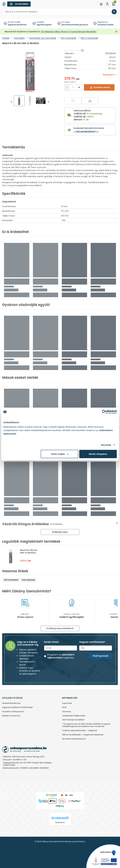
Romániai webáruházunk (74, 739)
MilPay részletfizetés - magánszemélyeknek (83, 735)
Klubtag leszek (101, 656)
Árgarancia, (103, 22)
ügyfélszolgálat (44, 25)
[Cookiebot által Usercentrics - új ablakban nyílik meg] (104, 412)
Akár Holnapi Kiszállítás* (73, 720)
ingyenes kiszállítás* (17, 25)
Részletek (106, 445)
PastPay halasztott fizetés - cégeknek (80, 731)
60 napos (66, 22)
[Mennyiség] (73, 87)
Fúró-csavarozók (28, 580)
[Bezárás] (116, 32)
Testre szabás (60, 454)
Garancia (67, 712)
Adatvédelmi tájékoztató (74, 716)
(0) (82, 50)
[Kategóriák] (19, 4)
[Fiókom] (107, 4)
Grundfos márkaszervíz (13, 712)
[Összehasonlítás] (90, 101)
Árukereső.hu (60, 822)
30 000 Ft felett (14, 22)
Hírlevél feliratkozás (11, 703)
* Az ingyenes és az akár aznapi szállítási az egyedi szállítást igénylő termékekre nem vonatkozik (86, 725)
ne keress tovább (105, 25)
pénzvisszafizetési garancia (75, 25)
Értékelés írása (60, 532)
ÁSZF (64, 707)
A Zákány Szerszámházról (60, 628)
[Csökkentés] (67, 87)
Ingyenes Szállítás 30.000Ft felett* (18, 707)
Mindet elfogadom (98, 454)
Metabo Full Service (11, 716)
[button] (11, 102)
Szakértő (40, 22)
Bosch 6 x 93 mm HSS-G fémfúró (29, 551)
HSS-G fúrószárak (11, 580)
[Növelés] (79, 87)
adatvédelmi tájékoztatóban (61, 656)
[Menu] (101, 4)
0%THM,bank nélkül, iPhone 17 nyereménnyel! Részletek (68, 32)
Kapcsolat (67, 703)
